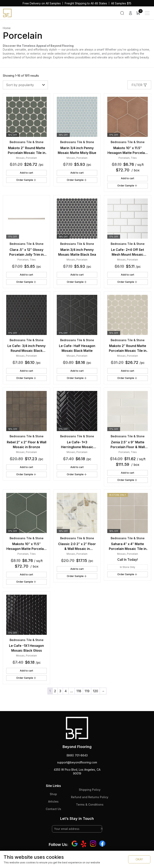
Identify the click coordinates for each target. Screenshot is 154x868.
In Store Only (128, 567)
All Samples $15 (121, 3)
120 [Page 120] (95, 691)
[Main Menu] (147, 13)
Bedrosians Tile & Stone (27, 142)
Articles (53, 801)
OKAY (139, 859)
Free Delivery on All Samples (42, 3)
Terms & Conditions (90, 804)
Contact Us (53, 809)
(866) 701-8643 (77, 755)
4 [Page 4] (66, 691)
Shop (53, 794)
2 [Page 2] (55, 691)
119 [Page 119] (87, 691)
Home (7, 28)
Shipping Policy (90, 790)
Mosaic (20, 158)
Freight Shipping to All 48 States (86, 3)
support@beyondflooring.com (77, 762)
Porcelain (31, 158)
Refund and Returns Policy (90, 797)
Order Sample (26, 180)
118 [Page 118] (79, 691)
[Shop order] (25, 85)
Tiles (134, 158)
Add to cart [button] (26, 173)
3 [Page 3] (60, 691)
